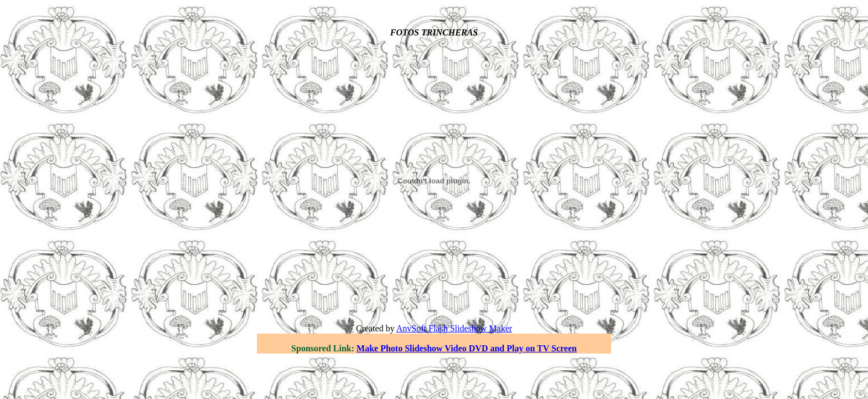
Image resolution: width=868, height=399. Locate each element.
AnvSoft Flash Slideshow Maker (454, 328)
